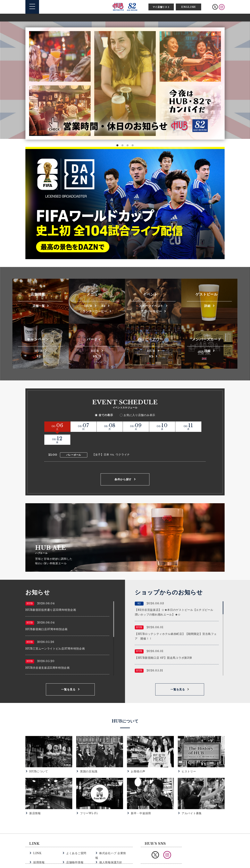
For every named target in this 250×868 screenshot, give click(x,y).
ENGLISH (188, 7)
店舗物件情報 (74, 844)
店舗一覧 (39, 306)
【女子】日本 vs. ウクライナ (111, 441)
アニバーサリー (151, 311)
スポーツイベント (151, 306)
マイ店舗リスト (161, 7)
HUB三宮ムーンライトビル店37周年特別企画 (55, 635)
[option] (125, 84)
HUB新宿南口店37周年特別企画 (46, 616)
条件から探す (123, 466)
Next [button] (220, 87)
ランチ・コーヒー (95, 311)
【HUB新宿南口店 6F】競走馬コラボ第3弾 (163, 645)
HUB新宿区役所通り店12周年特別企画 (51, 597)
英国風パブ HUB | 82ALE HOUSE (125, 7)
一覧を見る (68, 676)
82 (104, 306)
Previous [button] (30, 87)
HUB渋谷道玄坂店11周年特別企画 (48, 655)
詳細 (207, 306)
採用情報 (39, 844)
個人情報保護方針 (110, 844)
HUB (88, 306)
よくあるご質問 (76, 840)
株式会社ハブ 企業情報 (113, 840)
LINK (37, 840)
